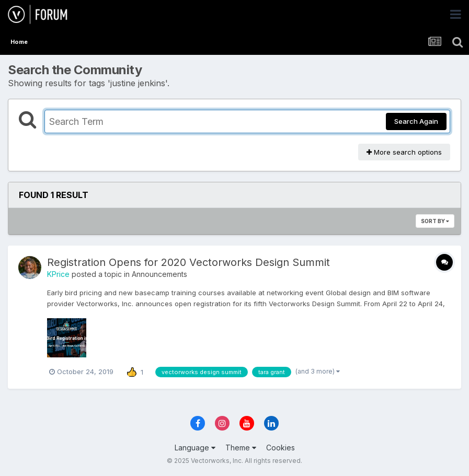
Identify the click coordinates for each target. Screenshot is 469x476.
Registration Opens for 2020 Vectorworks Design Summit (188, 262)
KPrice (58, 274)
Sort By (435, 221)
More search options (404, 152)
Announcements (159, 274)
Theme (241, 448)
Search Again (416, 121)
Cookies (281, 448)
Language (195, 448)
